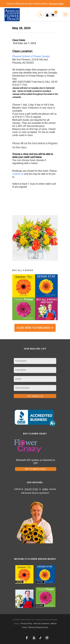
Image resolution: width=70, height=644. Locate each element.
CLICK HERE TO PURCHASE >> (35, 328)
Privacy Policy (26, 623)
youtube (34, 638)
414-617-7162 (31, 489)
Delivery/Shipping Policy (38, 627)
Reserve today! (56, 4)
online (45, 489)
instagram (47, 638)
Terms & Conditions (41, 623)
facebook (27, 638)
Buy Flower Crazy (36, 469)
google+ (40, 638)
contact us (18, 174)
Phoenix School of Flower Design (31, 56)
